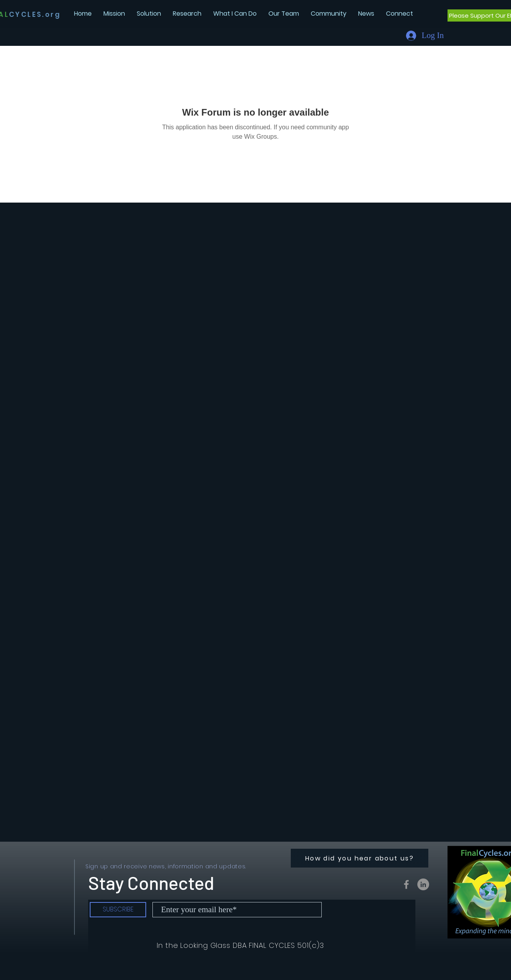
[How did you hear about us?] (360, 858)
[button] (366, 14)
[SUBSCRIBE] (118, 910)
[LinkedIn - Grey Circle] (423, 884)
